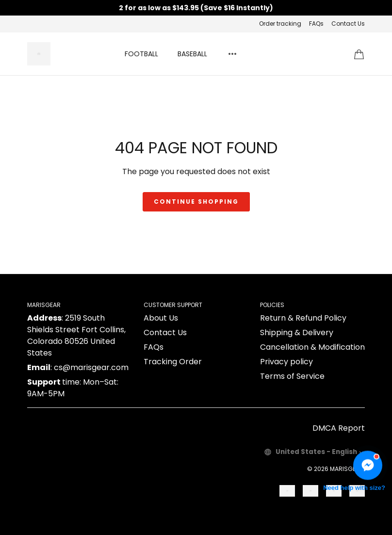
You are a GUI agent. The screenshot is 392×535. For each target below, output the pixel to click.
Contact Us (348, 24)
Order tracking (280, 24)
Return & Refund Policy (303, 318)
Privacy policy (286, 362)
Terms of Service (292, 376)
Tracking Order (173, 362)
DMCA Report (339, 428)
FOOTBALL (141, 54)
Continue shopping (196, 202)
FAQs (316, 24)
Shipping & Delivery (297, 332)
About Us (161, 318)
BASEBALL (192, 54)
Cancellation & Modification (312, 347)
